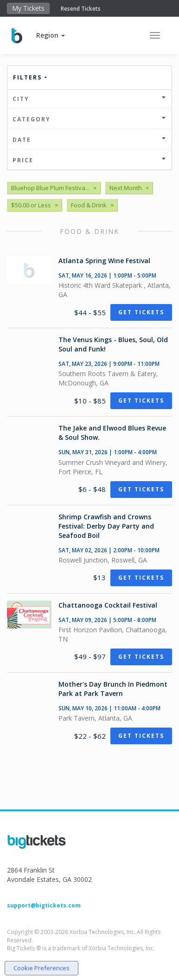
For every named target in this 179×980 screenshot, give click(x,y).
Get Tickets (141, 312)
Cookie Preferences (42, 968)
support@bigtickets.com (44, 905)
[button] (51, 35)
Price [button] (89, 160)
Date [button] (89, 140)
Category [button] (89, 119)
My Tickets (28, 8)
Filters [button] (31, 77)
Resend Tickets (81, 9)
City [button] (89, 99)
